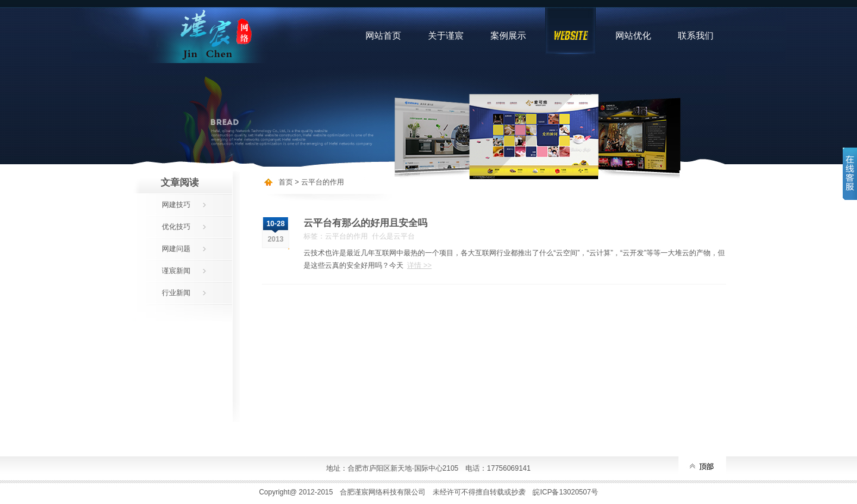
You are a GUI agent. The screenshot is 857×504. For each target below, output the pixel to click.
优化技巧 (176, 227)
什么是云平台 (393, 236)
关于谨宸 (446, 35)
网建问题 (176, 249)
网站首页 (383, 35)
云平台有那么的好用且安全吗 (365, 223)
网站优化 (633, 35)
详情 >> (419, 265)
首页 (286, 182)
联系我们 (696, 35)
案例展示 (508, 35)
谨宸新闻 (176, 271)
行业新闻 (176, 293)
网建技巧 (176, 205)
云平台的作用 (323, 182)
